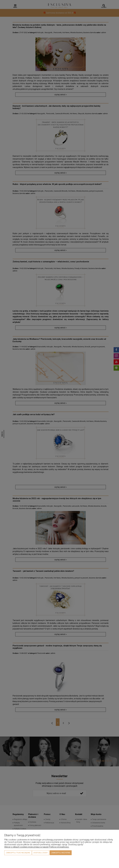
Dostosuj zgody (41, 853)
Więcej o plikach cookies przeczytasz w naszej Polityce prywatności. (37, 847)
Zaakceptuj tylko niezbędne (18, 853)
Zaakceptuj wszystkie (61, 853)
